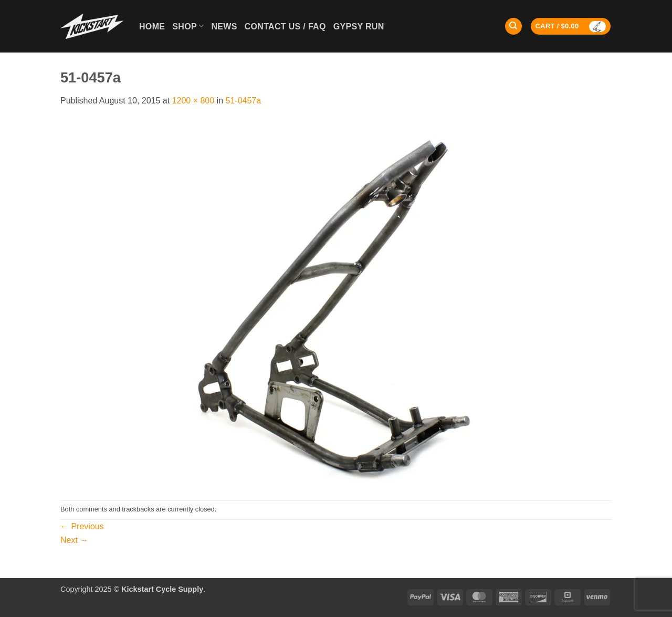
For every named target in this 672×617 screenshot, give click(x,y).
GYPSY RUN (359, 27)
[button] (571, 27)
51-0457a (244, 101)
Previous (82, 526)
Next (74, 540)
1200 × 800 (193, 101)
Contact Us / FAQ (285, 27)
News (224, 27)
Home (152, 27)
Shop (188, 26)
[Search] (513, 27)
